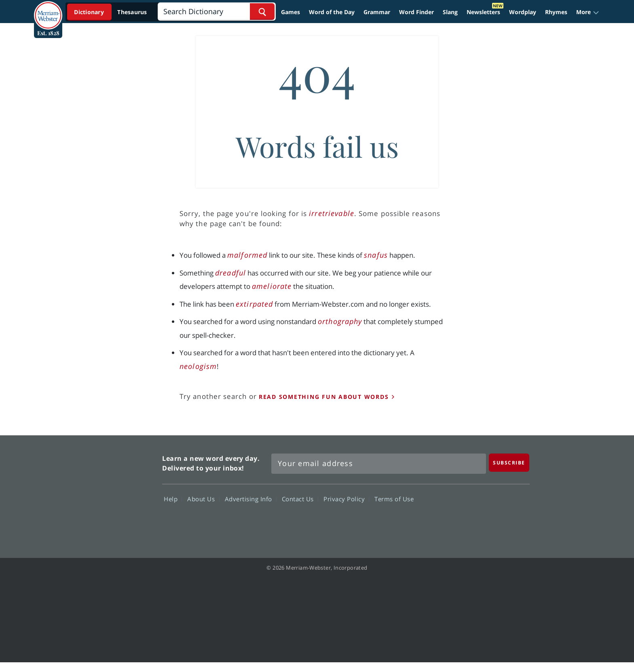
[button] (588, 12)
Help (173, 499)
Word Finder (416, 12)
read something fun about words (324, 397)
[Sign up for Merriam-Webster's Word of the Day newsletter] (379, 464)
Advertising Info (251, 499)
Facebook (427, 522)
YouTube (485, 522)
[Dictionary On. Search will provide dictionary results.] (111, 12)
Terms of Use (394, 499)
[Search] (217, 12)
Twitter (456, 522)
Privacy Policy (346, 499)
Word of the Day (332, 12)
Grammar (377, 12)
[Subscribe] (509, 463)
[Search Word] (262, 12)
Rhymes (556, 12)
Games (291, 12)
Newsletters (483, 12)
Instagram (514, 522)
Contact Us (300, 499)
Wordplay (523, 12)
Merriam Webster (120, 492)
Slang (450, 12)
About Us (203, 499)
